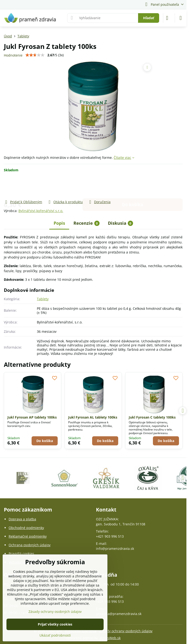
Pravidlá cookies (21, 554)
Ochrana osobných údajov (30, 545)
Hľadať (149, 18)
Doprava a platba (22, 519)
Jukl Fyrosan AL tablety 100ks (93, 417)
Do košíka (133, 186)
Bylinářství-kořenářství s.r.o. (41, 211)
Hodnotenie (13, 55)
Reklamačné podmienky (28, 536)
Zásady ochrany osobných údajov (126, 631)
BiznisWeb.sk (110, 638)
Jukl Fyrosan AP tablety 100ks (32, 417)
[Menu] (181, 18)
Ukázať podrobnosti (55, 635)
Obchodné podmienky (26, 528)
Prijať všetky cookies (55, 624)
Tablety (43, 299)
